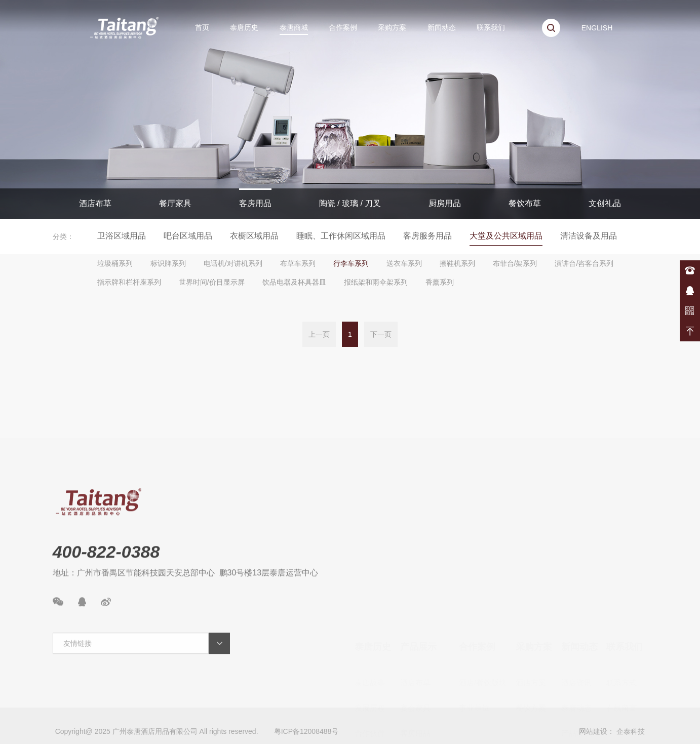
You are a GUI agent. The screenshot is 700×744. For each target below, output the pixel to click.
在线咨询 (690, 291)
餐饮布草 (525, 203)
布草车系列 (298, 263)
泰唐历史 (244, 27)
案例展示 (576, 717)
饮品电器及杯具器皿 (294, 282)
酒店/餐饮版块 (483, 616)
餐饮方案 (531, 641)
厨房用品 (445, 203)
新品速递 (576, 692)
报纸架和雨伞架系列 (376, 282)
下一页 (381, 335)
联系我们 (491, 27)
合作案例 (343, 27)
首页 (202, 27)
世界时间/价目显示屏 (212, 282)
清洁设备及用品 (589, 236)
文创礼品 (605, 203)
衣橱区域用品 (254, 236)
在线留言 (621, 641)
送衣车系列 (404, 263)
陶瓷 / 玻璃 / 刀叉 (350, 203)
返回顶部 (690, 331)
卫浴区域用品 (122, 236)
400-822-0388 (690, 270)
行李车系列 (351, 263)
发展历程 (370, 641)
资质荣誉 (370, 692)
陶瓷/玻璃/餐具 (425, 692)
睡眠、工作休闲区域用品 (341, 236)
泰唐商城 (294, 27)
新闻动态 (442, 27)
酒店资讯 (576, 616)
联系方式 (621, 616)
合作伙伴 (370, 666)
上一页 (319, 335)
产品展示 (418, 580)
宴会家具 (415, 641)
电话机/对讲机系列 (233, 263)
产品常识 (576, 666)
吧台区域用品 (188, 236)
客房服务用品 (427, 236)
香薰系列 (440, 282)
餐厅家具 (175, 203)
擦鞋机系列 (457, 263)
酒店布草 (95, 203)
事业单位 (474, 641)
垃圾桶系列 (115, 263)
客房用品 (255, 203)
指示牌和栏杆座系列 (129, 282)
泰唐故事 (370, 616)
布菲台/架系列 (515, 263)
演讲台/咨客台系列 (584, 263)
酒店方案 (531, 616)
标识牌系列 (168, 263)
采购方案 (392, 27)
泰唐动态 (576, 641)
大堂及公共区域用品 (506, 236)
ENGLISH (597, 28)
